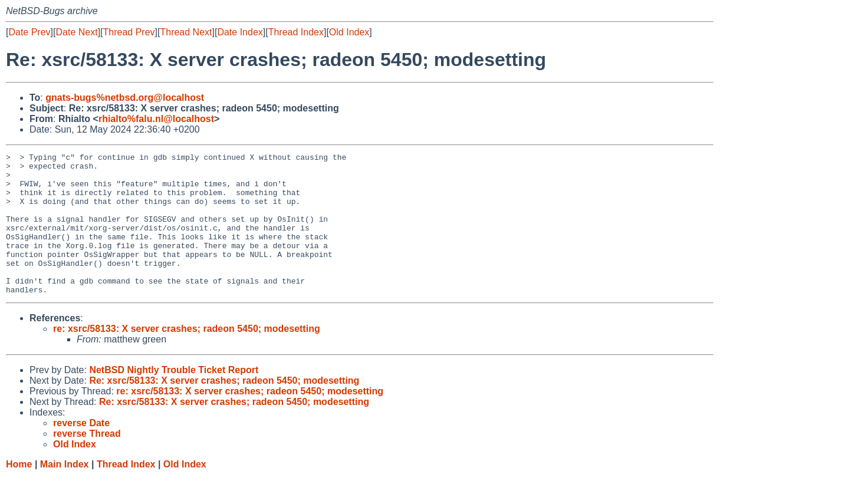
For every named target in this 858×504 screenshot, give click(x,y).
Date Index (240, 32)
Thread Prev (129, 32)
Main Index (65, 493)
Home (19, 493)
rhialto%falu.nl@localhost (156, 119)
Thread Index (296, 32)
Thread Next (186, 32)
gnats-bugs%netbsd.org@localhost (125, 98)
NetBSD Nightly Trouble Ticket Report (174, 398)
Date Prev (29, 32)
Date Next (76, 32)
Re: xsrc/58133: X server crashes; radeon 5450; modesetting (224, 409)
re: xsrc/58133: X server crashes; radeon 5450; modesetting (187, 357)
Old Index (349, 32)
